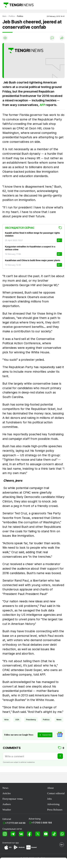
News (5, 788)
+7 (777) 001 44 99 (15, 823)
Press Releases (55, 810)
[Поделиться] (62, 38)
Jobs (49, 799)
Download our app (11, 843)
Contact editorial (56, 793)
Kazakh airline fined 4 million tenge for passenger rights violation (32, 234)
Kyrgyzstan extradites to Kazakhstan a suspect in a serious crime (30, 248)
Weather (7, 810)
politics (46, 720)
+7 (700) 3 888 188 (42, 823)
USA (17, 720)
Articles (7, 793)
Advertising (53, 804)
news (59, 720)
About (50, 788)
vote (6, 720)
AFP (43, 105)
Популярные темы (12, 799)
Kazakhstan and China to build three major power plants (33, 260)
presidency (31, 720)
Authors (7, 804)
